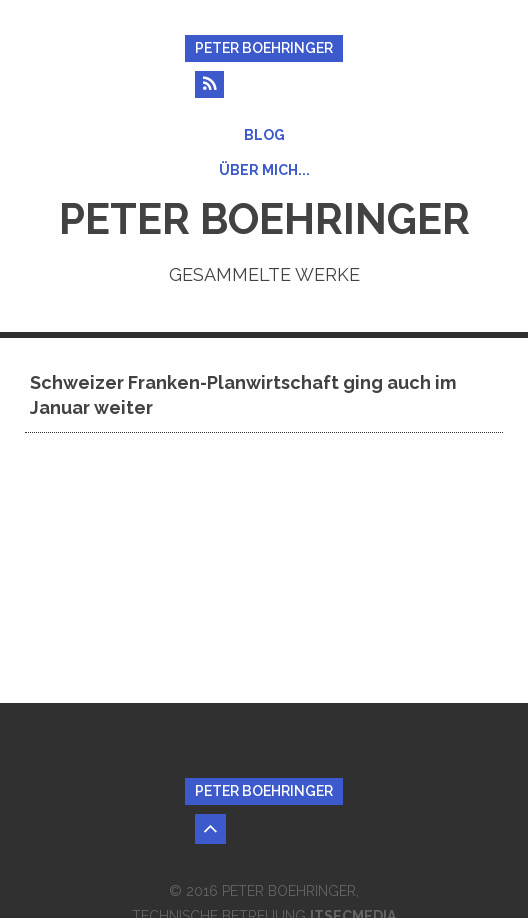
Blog (264, 135)
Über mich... (264, 170)
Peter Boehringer (264, 48)
